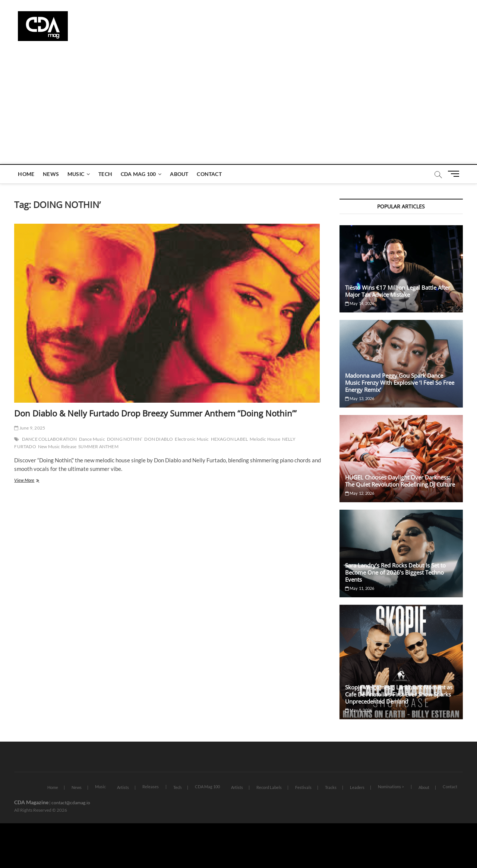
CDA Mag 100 (138, 174)
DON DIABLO (159, 439)
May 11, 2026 (360, 588)
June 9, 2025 (30, 428)
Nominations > (391, 787)
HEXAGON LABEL (230, 439)
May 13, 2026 (360, 398)
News (51, 174)
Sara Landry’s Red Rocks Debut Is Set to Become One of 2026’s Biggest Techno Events (395, 572)
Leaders (357, 787)
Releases (151, 787)
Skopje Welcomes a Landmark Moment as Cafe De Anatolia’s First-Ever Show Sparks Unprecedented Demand (399, 694)
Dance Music (92, 439)
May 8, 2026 (359, 710)
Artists (123, 787)
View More (31, 481)
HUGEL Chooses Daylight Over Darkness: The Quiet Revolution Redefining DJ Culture (400, 481)
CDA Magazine (31, 802)
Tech (105, 174)
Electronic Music (192, 439)
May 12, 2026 (360, 493)
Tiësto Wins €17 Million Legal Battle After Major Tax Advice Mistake (398, 291)
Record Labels (269, 787)
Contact (209, 174)
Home (26, 174)
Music (76, 174)
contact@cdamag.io (71, 803)
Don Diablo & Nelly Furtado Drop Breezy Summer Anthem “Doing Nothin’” (155, 413)
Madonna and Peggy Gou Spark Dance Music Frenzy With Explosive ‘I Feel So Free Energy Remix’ (400, 383)
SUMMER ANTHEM (98, 446)
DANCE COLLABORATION (50, 439)
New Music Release (57, 446)
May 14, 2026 (360, 303)
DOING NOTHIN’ (125, 439)
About (179, 174)
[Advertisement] (238, 108)
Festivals (303, 787)
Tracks (331, 787)
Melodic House (265, 439)
